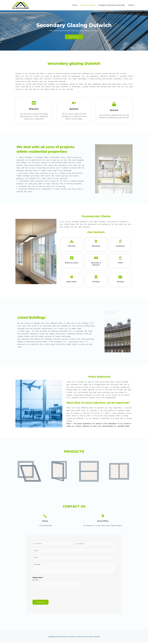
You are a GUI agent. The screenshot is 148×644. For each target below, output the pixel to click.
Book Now (40, 604)
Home (75, 5)
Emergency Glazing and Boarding (111, 5)
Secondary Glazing (88, 5)
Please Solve (38, 579)
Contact (131, 5)
